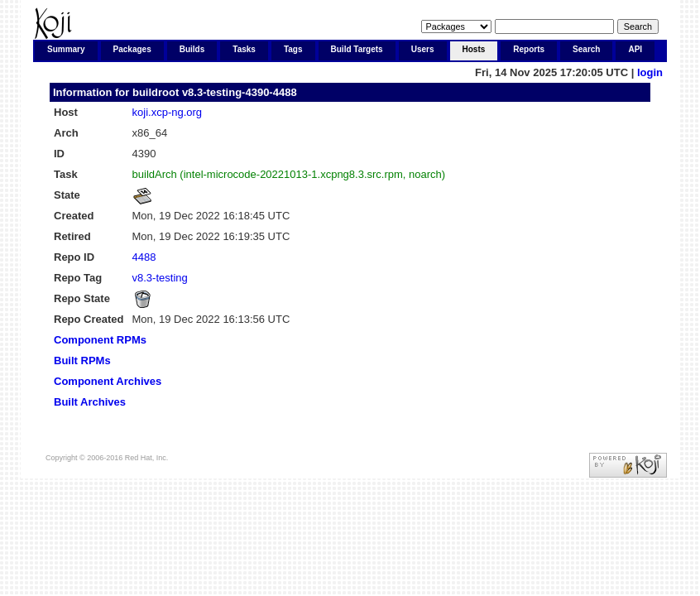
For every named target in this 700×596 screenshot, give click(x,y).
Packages (132, 49)
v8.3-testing (160, 278)
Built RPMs (82, 360)
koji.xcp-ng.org (168, 112)
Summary (66, 49)
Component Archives (108, 381)
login (650, 72)
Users (423, 49)
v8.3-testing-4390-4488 (240, 92)
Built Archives (90, 402)
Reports (529, 49)
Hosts (474, 49)
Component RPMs (100, 340)
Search (586, 49)
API (635, 49)
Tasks (244, 49)
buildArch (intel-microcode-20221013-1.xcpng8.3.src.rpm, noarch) (289, 174)
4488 (144, 257)
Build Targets (357, 49)
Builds (192, 49)
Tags (293, 49)
